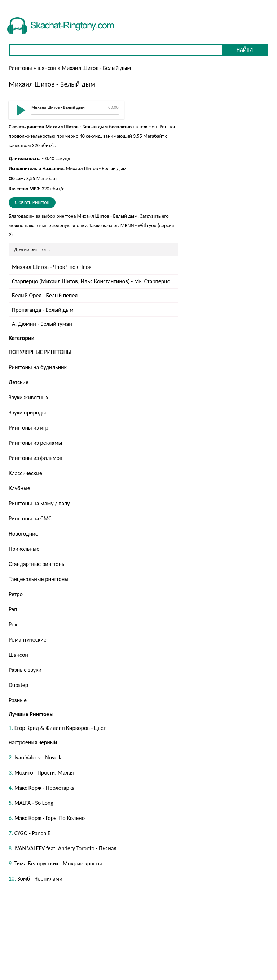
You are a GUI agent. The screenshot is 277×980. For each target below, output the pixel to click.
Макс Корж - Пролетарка (45, 788)
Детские (19, 382)
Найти (245, 50)
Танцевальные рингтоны (39, 579)
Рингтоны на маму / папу (39, 503)
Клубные (19, 488)
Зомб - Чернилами (40, 879)
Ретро (16, 594)
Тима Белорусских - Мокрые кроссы (58, 863)
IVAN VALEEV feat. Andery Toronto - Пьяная (65, 848)
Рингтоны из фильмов (36, 458)
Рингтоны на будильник (38, 367)
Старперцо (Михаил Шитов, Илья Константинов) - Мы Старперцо (91, 281)
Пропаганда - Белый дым (43, 310)
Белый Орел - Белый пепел (45, 295)
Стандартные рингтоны (37, 564)
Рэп (13, 609)
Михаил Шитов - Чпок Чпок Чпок (52, 267)
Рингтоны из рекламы (35, 443)
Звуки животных (28, 397)
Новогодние (23, 534)
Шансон (18, 655)
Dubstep (18, 685)
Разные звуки (25, 670)
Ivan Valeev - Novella (39, 757)
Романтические (28, 640)
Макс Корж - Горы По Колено (50, 818)
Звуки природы (27, 413)
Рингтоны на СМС (30, 518)
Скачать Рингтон (32, 202)
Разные (18, 700)
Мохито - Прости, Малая (44, 773)
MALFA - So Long (34, 803)
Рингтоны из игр (28, 428)
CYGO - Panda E (32, 833)
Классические (25, 473)
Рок (13, 624)
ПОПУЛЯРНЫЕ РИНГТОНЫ (40, 352)
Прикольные (24, 549)
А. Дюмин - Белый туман (42, 324)
